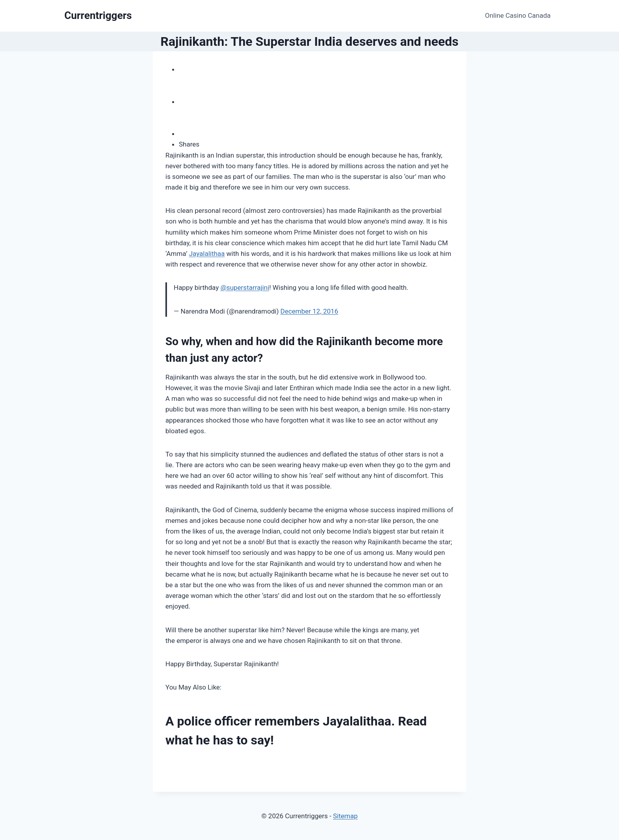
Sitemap (345, 816)
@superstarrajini (245, 288)
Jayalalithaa (207, 254)
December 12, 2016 (309, 311)
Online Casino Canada (518, 15)
